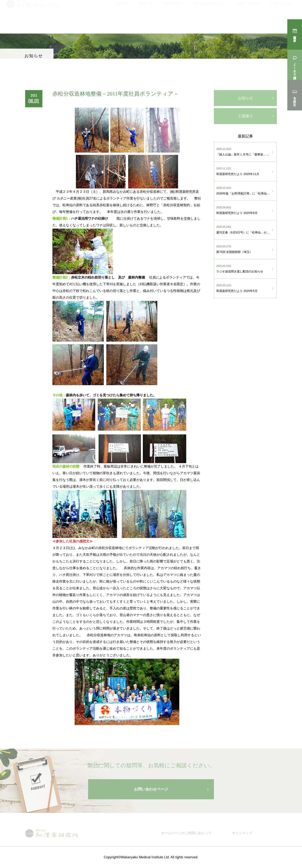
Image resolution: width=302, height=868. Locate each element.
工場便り (245, 116)
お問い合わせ (281, 8)
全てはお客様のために (210, 8)
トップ (29, 26)
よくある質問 (295, 67)
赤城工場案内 (173, 8)
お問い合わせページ (151, 792)
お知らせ (245, 98)
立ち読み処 (295, 98)
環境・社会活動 (249, 8)
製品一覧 (146, 8)
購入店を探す (295, 37)
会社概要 (122, 8)
